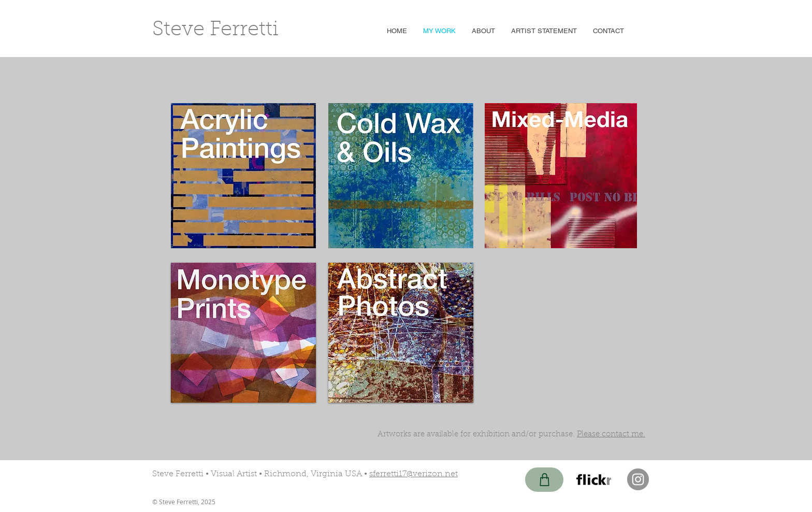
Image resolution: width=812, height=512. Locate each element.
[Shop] (544, 480)
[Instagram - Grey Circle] (638, 479)
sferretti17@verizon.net (414, 474)
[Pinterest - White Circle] (620, 474)
